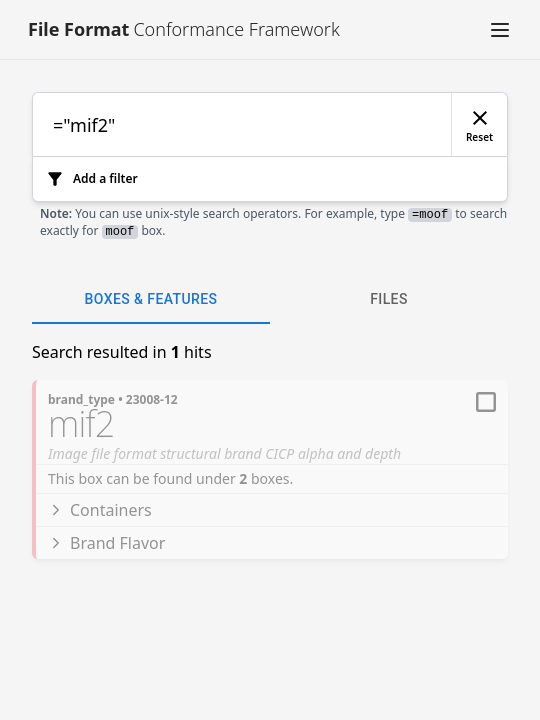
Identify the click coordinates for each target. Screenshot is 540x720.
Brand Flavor (106, 543)
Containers (100, 510)
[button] (500, 30)
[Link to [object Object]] (178, 29)
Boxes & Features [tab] (151, 300)
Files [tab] (389, 300)
